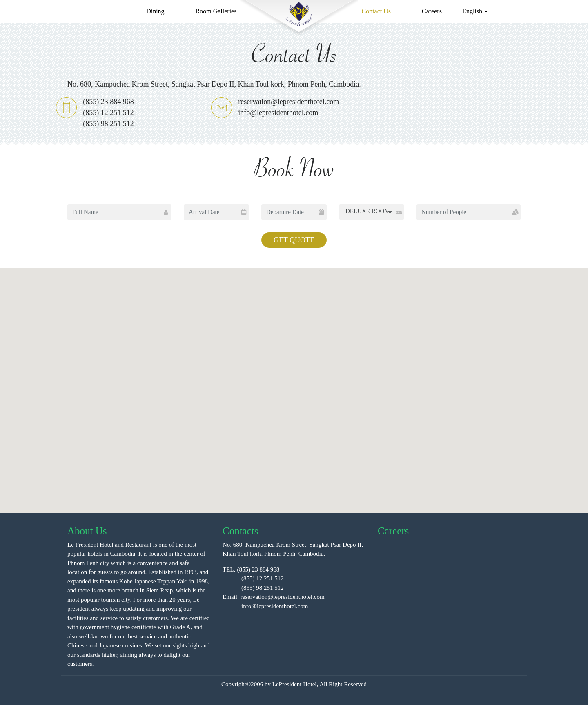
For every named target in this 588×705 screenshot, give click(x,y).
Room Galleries (216, 11)
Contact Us (376, 11)
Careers (432, 11)
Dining (155, 11)
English (472, 11)
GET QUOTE (294, 240)
